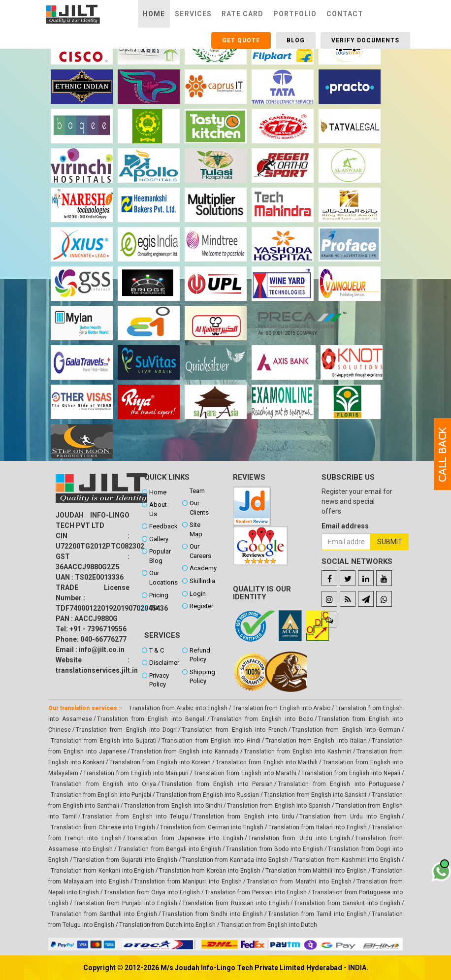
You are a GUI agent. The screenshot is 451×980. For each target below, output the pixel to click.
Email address (345, 526)
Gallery (159, 539)
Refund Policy (200, 655)
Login (198, 594)
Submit (390, 542)
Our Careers (200, 551)
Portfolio (295, 14)
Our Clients (199, 508)
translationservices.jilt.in (97, 670)
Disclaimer (163, 663)
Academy (203, 568)
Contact (345, 14)
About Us (158, 509)
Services (193, 14)
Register (201, 606)
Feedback (163, 526)
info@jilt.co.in (102, 650)
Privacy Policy (159, 680)
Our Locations (163, 578)
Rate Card (242, 14)
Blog (296, 40)
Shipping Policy (202, 677)
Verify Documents (365, 40)
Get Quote (241, 40)
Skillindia (202, 581)
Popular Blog (160, 556)
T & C (157, 650)
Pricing (159, 595)
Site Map (196, 529)
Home (154, 14)
